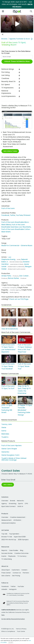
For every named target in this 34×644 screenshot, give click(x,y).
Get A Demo (8, 485)
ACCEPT (11, 642)
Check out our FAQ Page (19, 299)
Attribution (17, 520)
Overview (5, 501)
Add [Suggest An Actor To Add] (10, 257)
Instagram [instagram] (13, 589)
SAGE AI (20, 506)
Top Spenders (14, 534)
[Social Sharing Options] (3, 34)
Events (4, 556)
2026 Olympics (23, 540)
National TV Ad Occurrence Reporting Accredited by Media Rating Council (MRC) (18, 603)
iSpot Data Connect (9, 506)
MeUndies (5, 434)
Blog (22, 550)
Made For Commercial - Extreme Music (17, 246)
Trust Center (21, 631)
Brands (13, 501)
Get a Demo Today (10, 151)
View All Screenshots (10, 329)
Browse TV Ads (7, 537)
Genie (4, 428)
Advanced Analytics (9, 523)
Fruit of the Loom (8, 208)
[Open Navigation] (3, 11)
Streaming (13, 504)
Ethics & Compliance (8, 631)
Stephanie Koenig (8, 259)
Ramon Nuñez (13, 278)
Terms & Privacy (21, 629)
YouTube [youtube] (21, 586)
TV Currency (22, 556)
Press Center (6, 573)
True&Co (5, 437)
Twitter (13, 215)
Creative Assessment (18, 517)
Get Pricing (16, 576)
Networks (20, 501)
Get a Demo (6, 576)
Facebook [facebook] (5, 586)
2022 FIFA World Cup (9, 540)
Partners (26, 573)
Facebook (5, 215)
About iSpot (6, 570)
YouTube (19, 215)
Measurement (6, 520)
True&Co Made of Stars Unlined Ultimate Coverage (14, 459)
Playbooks (12, 556)
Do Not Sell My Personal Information (13, 619)
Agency (4, 504)
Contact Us (17, 573)
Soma (4, 431)
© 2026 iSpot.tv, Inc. (8, 629)
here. (3, 615)
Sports (20, 504)
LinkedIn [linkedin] (4, 589)
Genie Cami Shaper (9, 449)
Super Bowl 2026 (20, 537)
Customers (16, 570)
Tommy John (7, 424)
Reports (4, 550)
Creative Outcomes (21, 553)
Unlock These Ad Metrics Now (17, 61)
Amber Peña (6, 276)
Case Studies (14, 550)
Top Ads (4, 534)
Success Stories (7, 553)
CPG (26, 504)
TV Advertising (7, 559)
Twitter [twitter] (13, 586)
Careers (24, 570)
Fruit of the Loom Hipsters (12, 446)
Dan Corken (24, 276)
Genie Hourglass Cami (10, 455)
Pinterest (27, 215)
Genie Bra (5, 452)
